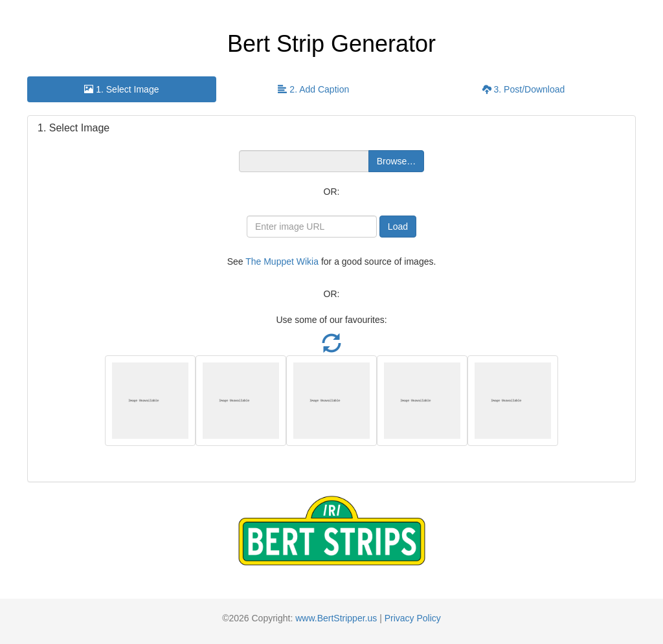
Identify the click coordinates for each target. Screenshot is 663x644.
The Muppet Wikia (282, 261)
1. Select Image (121, 89)
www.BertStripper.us (336, 618)
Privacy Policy (413, 618)
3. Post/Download (524, 89)
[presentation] (122, 89)
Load (398, 227)
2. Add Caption (313, 89)
